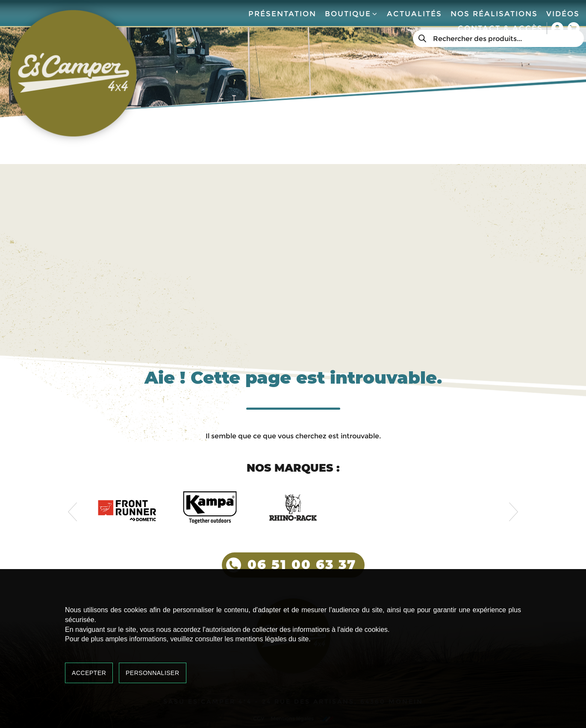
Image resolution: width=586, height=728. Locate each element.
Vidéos (563, 14)
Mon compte (557, 28)
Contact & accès (500, 28)
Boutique (352, 14)
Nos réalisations (494, 14)
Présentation (282, 14)
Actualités (414, 14)
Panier (574, 28)
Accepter (89, 673)
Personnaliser (153, 673)
